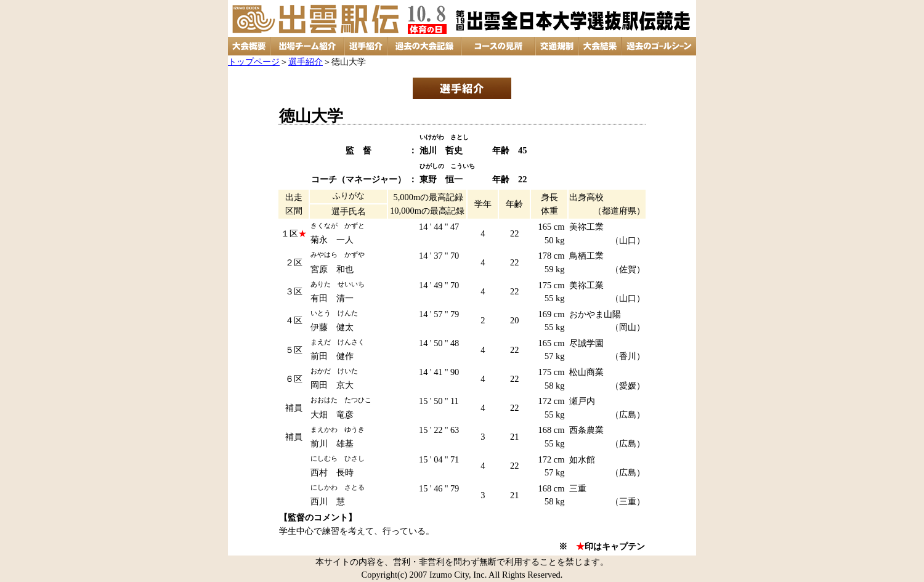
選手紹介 (306, 62)
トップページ (254, 62)
